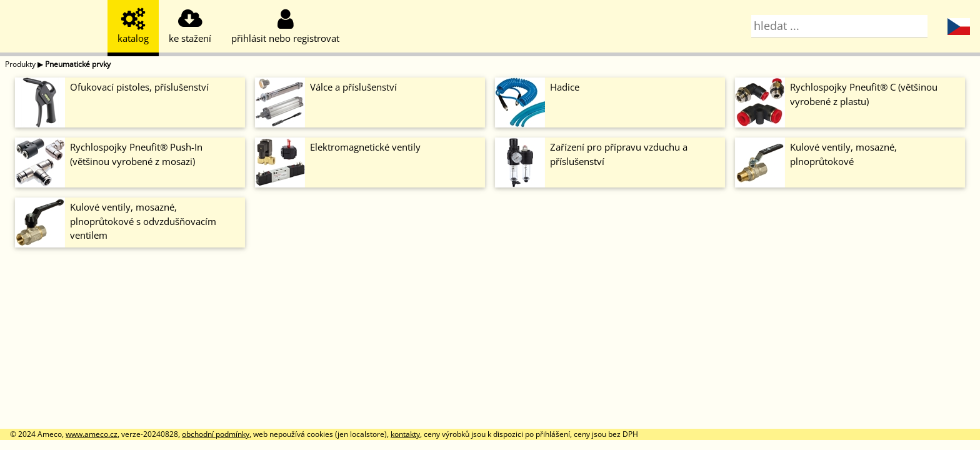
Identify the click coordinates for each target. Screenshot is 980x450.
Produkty (20, 64)
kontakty (405, 434)
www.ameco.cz (92, 434)
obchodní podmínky (216, 434)
